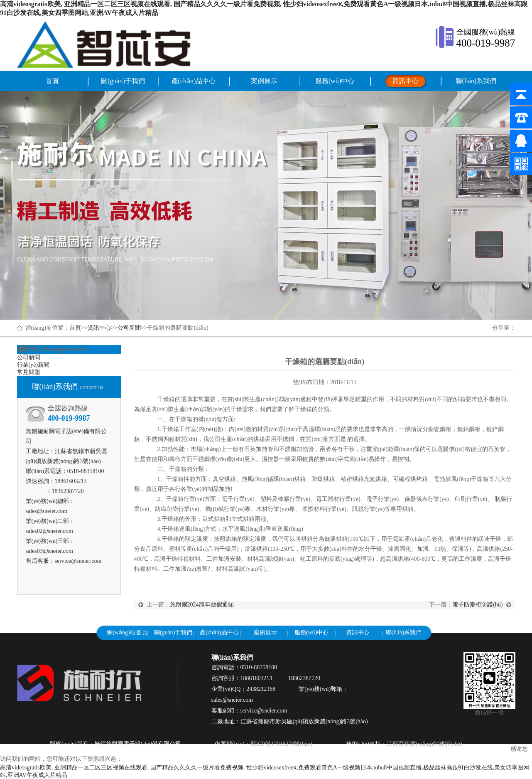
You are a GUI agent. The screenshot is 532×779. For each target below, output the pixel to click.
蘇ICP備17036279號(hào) (281, 744)
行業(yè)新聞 (33, 365)
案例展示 (264, 81)
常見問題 (29, 372)
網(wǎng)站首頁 (127, 632)
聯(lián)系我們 (476, 81)
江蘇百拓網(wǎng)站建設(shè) (424, 744)
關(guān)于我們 (123, 81)
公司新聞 (129, 328)
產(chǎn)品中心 (194, 81)
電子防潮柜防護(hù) (484, 605)
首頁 (52, 81)
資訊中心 (405, 81)
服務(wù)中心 (335, 81)
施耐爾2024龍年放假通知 (202, 605)
